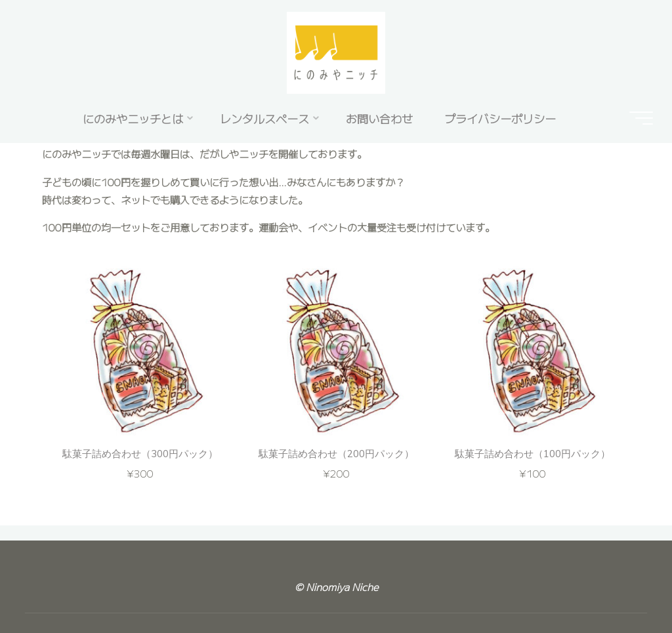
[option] (140, 370)
